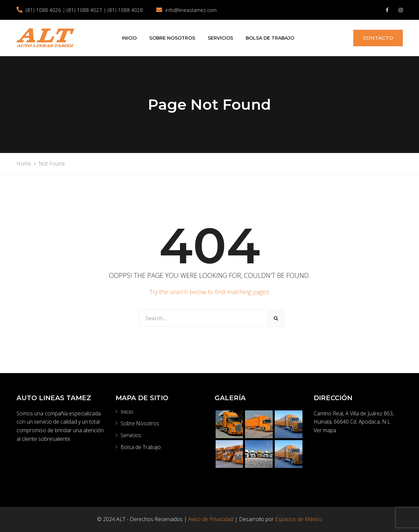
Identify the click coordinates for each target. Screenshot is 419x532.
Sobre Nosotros (172, 38)
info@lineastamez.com (191, 10)
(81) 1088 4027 (84, 10)
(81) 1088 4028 (125, 10)
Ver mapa (325, 430)
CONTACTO (378, 38)
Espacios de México (299, 519)
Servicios (220, 38)
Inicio (129, 38)
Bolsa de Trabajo (270, 38)
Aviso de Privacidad (211, 519)
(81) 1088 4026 (43, 10)
